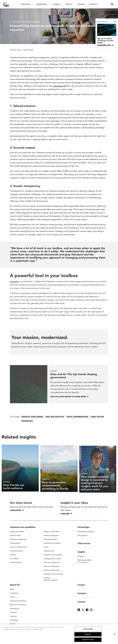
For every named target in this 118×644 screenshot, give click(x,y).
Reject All (88, 634)
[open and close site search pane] (112, 4)
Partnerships (85, 527)
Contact (83, 602)
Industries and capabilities (24, 527)
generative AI (59, 86)
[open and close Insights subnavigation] (58, 4)
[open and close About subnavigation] (70, 4)
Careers (82, 585)
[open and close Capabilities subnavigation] (43, 4)
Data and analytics (55, 423)
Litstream (14, 290)
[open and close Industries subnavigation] (27, 4)
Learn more (17, 510)
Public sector (97, 423)
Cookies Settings (88, 629)
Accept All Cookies (88, 640)
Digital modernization (77, 423)
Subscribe (66, 514)
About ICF (16, 585)
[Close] (115, 634)
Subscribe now (105, 45)
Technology (27, 427)
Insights (82, 552)
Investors (83, 593)
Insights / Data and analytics (25, 22)
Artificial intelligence (32, 423)
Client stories (85, 543)
